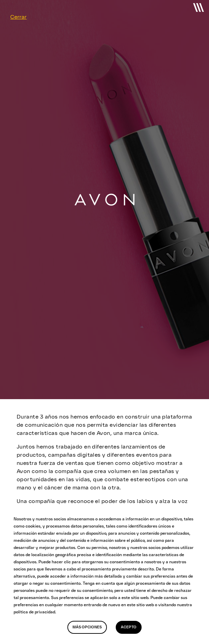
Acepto (129, 627)
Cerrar (18, 17)
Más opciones (87, 627)
